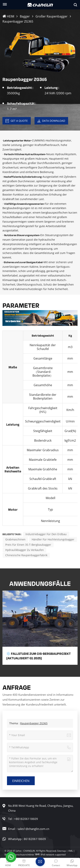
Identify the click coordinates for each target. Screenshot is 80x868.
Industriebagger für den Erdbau (46, 534)
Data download (51, 121)
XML (71, 851)
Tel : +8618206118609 (23, 819)
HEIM (8, 16)
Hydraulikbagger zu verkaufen (25, 550)
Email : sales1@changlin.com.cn (29, 829)
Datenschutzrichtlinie (23, 855)
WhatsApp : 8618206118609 (27, 839)
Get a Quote (17, 121)
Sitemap (62, 851)
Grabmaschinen (15, 539)
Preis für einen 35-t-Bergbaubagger (28, 545)
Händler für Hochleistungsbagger (53, 539)
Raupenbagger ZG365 (34, 723)
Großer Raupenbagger (52, 16)
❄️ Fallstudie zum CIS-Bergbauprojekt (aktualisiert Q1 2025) (38, 656)
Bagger (25, 16)
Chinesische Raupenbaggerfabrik (26, 555)
